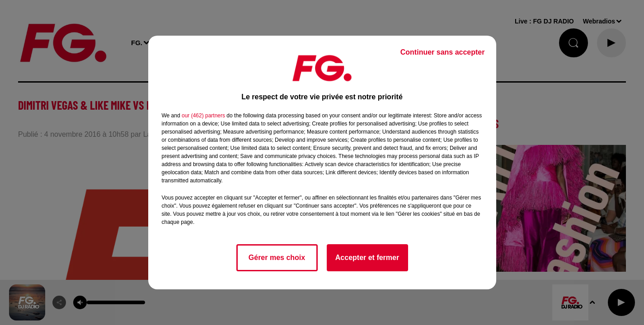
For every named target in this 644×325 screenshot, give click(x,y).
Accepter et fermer (367, 258)
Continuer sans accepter (443, 52)
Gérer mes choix (277, 258)
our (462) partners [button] (203, 116)
